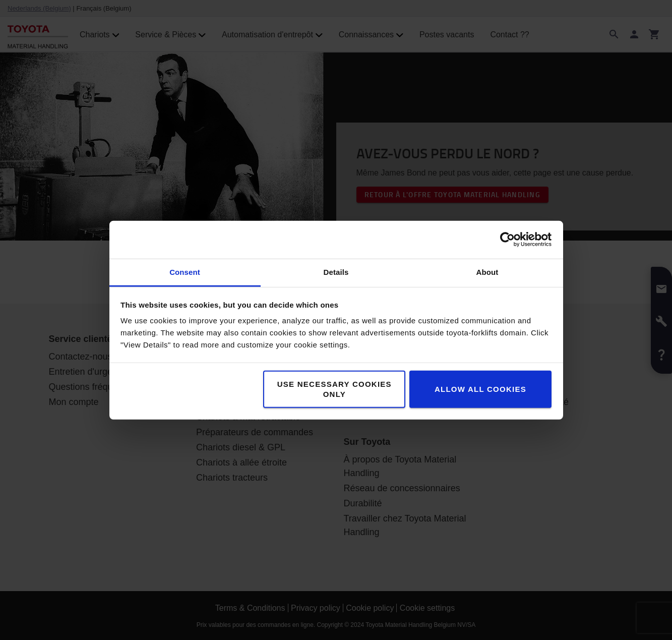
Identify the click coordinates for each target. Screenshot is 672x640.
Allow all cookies (480, 389)
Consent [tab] (185, 272)
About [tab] (487, 272)
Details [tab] (336, 272)
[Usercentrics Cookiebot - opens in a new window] (507, 240)
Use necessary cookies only (334, 389)
